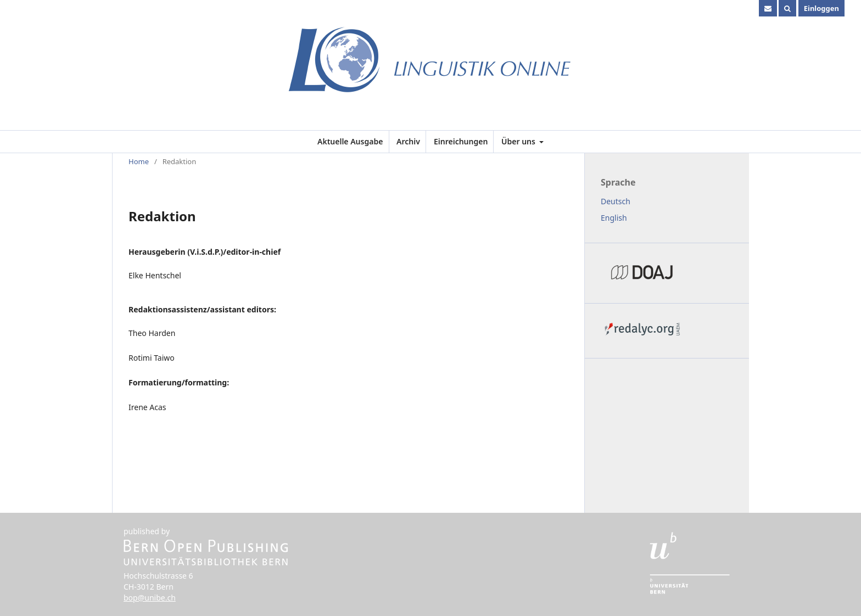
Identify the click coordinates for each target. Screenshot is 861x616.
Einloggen (821, 8)
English (614, 218)
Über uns (519, 141)
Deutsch (616, 201)
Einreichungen (461, 141)
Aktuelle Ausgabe (350, 141)
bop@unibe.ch (150, 598)
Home (139, 161)
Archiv (408, 141)
